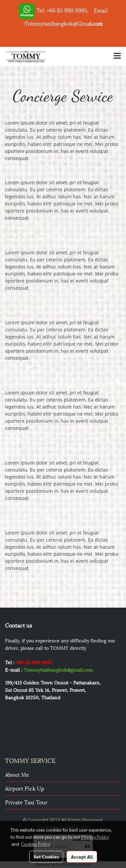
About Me (17, 774)
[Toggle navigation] (117, 56)
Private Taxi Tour (26, 802)
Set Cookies (46, 857)
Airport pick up (25, 788)
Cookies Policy (36, 844)
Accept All (82, 857)
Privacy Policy (95, 837)
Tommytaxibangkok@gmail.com (58, 669)
